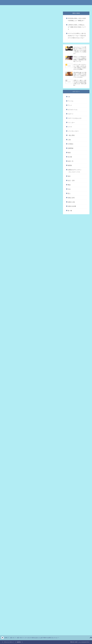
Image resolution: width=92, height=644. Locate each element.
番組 (69, 185)
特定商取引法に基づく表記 (29, 7)
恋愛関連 (71, 148)
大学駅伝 (71, 144)
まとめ (16, 70)
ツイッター (71, 123)
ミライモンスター (73, 131)
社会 (69, 189)
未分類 (7, 15)
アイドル (71, 101)
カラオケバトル (73, 110)
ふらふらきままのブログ (46, 2)
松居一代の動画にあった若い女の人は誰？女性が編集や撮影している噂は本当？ (31, 544)
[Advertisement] (31, 150)
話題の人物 (71, 202)
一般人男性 (71, 135)
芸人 (69, 193)
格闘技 (70, 165)
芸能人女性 (71, 198)
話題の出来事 (72, 206)
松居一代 (71, 161)
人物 (69, 140)
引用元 (32, 246)
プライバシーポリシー (51, 7)
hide (37, 56)
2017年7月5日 (32, 199)
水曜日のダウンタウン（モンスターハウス (75, 171)
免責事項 (41, 7)
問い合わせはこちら (65, 7)
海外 (69, 176)
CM (69, 97)
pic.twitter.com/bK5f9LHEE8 (25, 194)
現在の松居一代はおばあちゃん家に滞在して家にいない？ (32, 67)
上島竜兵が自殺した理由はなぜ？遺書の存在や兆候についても (77, 27)
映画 (69, 153)
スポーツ (71, 114)
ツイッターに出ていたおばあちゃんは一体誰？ (28, 65)
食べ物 (70, 211)
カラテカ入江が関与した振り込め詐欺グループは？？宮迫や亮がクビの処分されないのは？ (77, 36)
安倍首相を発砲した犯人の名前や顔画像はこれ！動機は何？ (77, 19)
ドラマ (70, 127)
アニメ (70, 105)
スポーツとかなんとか (75, 118)
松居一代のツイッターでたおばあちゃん (26, 62)
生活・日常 (71, 181)
